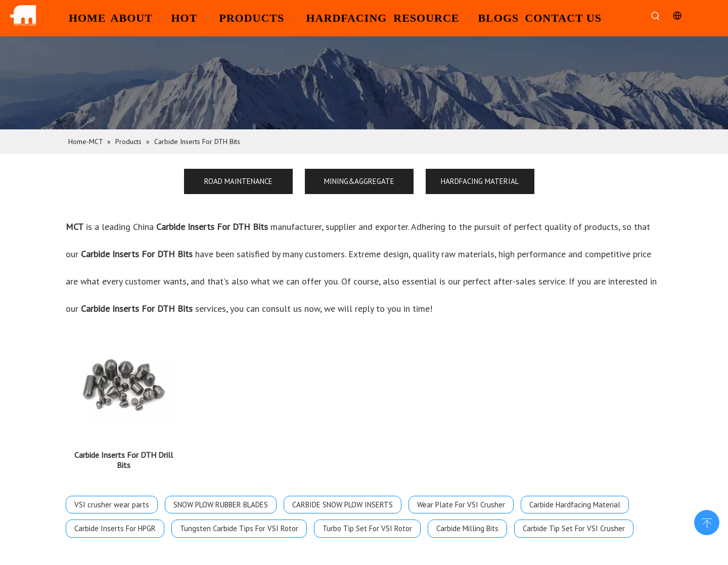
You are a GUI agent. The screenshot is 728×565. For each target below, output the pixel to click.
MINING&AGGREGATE (359, 181)
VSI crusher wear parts (112, 511)
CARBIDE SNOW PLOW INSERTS (343, 511)
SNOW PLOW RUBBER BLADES (221, 511)
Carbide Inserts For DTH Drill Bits (124, 466)
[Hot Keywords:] (655, 16)
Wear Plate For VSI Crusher (461, 511)
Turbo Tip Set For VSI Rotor (367, 534)
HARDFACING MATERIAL (480, 181)
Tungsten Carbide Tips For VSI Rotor (239, 534)
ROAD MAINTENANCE (238, 181)
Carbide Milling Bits (467, 534)
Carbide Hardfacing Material (575, 511)
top (707, 522)
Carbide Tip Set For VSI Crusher (574, 534)
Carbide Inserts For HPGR (115, 534)
